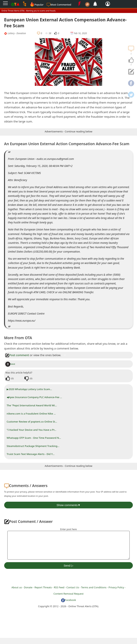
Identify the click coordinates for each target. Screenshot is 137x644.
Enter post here (69, 529)
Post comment (17, 355)
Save (10, 364)
